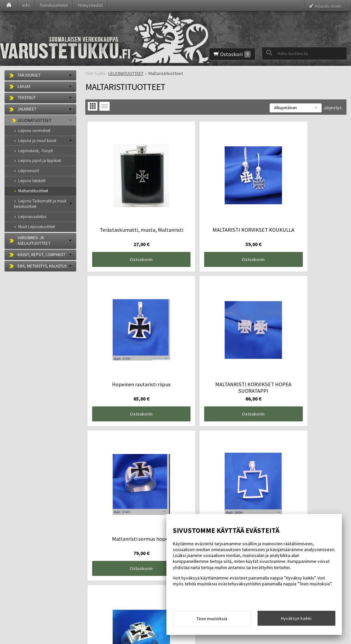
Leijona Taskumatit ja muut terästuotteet (40, 204)
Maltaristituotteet (33, 191)
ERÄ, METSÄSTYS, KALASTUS (42, 266)
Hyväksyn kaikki (296, 620)
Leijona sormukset (34, 131)
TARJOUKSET (29, 75)
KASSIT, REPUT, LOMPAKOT (42, 255)
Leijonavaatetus (32, 217)
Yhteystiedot (90, 5)
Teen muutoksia (212, 621)
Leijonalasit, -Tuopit (36, 151)
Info (26, 5)
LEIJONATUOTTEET (35, 120)
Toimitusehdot (54, 5)
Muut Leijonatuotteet (37, 227)
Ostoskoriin (129, 234)
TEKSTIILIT (27, 98)
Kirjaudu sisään (328, 6)
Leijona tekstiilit (32, 181)
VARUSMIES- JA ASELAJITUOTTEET (34, 241)
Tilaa (111, 590)
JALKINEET (27, 109)
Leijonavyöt (29, 171)
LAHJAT (24, 87)
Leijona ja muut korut (37, 141)
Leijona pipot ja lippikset (40, 161)
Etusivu (17, 548)
